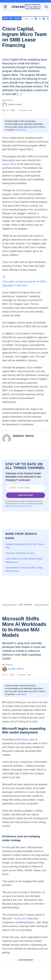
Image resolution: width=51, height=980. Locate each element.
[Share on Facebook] (36, 19)
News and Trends (12, 18)
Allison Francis (13, 669)
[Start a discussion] (32, 19)
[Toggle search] (46, 7)
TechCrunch (20, 919)
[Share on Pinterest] (44, 19)
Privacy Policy (26, 506)
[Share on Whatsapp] (48, 19)
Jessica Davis (12, 105)
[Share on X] (40, 19)
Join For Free (26, 495)
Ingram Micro (9, 164)
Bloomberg (22, 740)
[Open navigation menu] (5, 7)
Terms (15, 506)
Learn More (21, 130)
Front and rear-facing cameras (20, 553)
